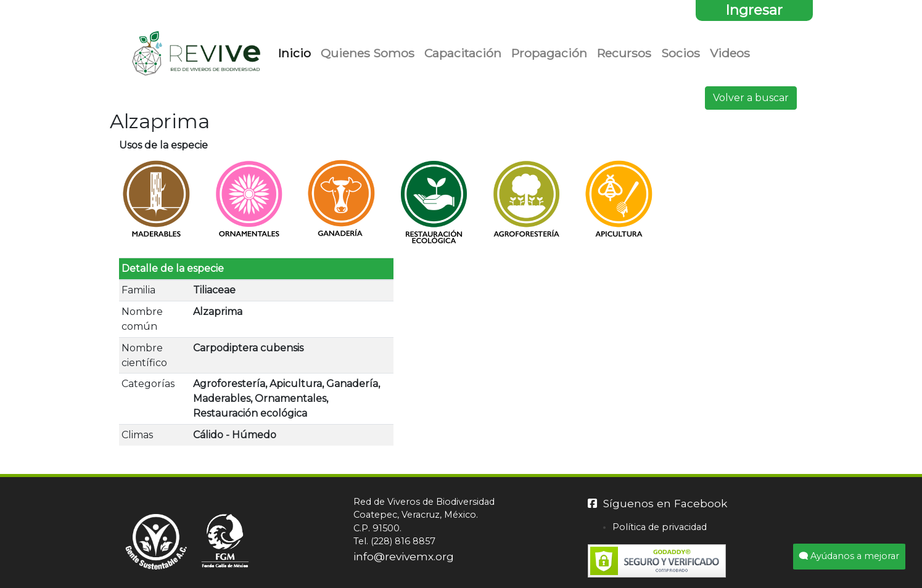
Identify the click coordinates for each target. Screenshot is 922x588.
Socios (681, 53)
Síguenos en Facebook (657, 503)
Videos (730, 53)
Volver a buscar (751, 98)
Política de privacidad (660, 527)
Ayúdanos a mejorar (849, 556)
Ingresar (754, 10)
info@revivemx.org (404, 556)
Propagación (549, 53)
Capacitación (463, 53)
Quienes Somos (368, 53)
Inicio (297, 52)
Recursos (624, 53)
